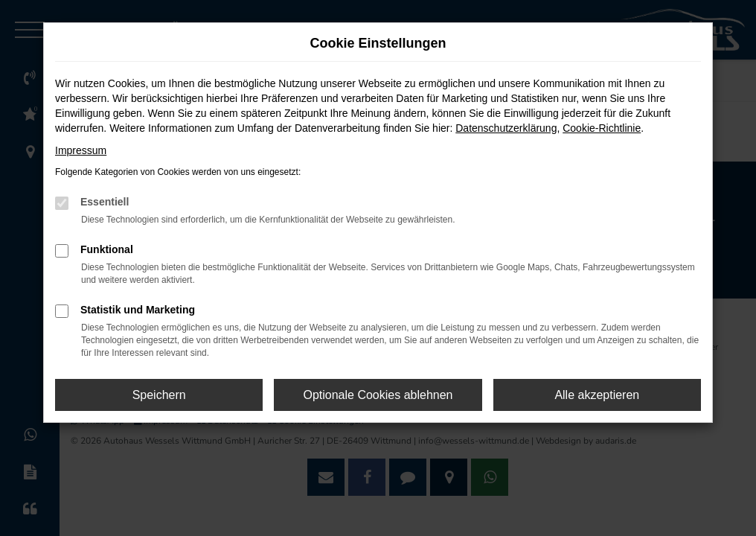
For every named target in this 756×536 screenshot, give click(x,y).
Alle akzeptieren (597, 395)
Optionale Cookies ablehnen (378, 395)
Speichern (159, 395)
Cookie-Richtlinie (602, 128)
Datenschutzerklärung (506, 128)
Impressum (81, 150)
